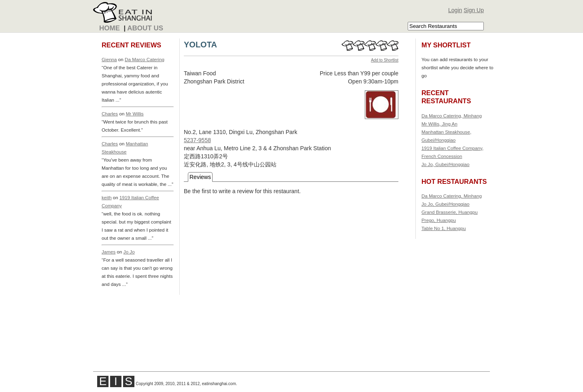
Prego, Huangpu (439, 220)
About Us (145, 28)
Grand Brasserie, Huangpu (450, 212)
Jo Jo (129, 252)
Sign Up (474, 10)
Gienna (109, 59)
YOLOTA (200, 45)
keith (107, 197)
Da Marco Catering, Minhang (452, 116)
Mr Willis (135, 114)
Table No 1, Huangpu (444, 228)
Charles (110, 114)
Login (455, 10)
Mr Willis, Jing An (439, 124)
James (109, 252)
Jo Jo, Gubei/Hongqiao (446, 164)
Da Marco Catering (145, 59)
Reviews (200, 177)
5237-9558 (197, 140)
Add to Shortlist (385, 60)
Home (110, 28)
